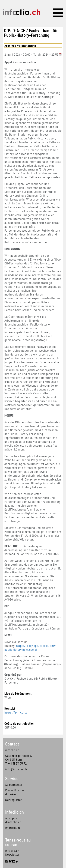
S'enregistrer (14, 800)
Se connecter (14, 785)
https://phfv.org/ (16, 712)
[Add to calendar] (60, 54)
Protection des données (15, 792)
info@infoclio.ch (16, 769)
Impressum (12, 828)
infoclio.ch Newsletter (12, 852)
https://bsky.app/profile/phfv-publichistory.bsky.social (31, 648)
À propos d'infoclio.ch (13, 820)
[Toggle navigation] (58, 13)
